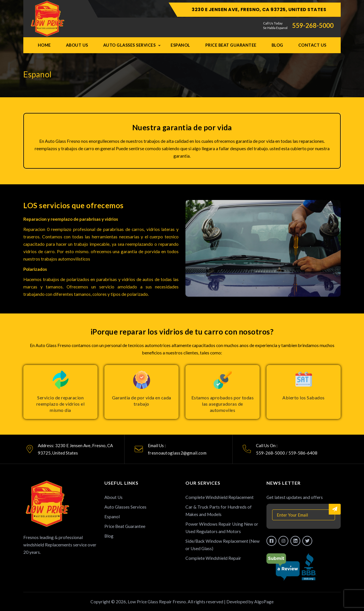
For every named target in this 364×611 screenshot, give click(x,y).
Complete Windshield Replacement (220, 497)
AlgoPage (264, 602)
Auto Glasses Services (130, 45)
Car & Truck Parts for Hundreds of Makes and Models (219, 511)
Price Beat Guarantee (231, 45)
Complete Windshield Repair (213, 558)
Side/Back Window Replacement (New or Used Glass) (223, 545)
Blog (277, 45)
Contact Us (312, 45)
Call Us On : (267, 445)
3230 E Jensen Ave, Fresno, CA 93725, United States (259, 10)
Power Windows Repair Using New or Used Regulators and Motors (222, 528)
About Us (77, 45)
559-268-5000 (313, 26)
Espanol (180, 45)
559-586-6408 (303, 453)
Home (44, 45)
